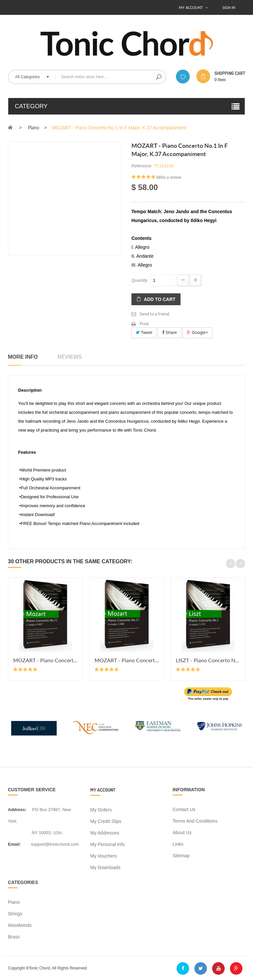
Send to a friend (154, 314)
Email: (14, 844)
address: (17, 810)
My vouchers (104, 856)
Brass (14, 937)
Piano (14, 902)
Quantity (139, 280)
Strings (15, 914)
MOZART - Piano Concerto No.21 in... (45, 660)
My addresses (105, 833)
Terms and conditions (195, 821)
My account (103, 790)
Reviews (70, 357)
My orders (101, 810)
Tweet (144, 332)
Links (178, 844)
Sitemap (181, 856)
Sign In (229, 7)
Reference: (142, 166)
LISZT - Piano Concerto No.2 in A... (208, 660)
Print (144, 324)
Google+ (197, 332)
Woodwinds (20, 925)
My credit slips (106, 821)
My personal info (108, 844)
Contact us (184, 809)
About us (182, 833)
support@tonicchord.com (55, 844)
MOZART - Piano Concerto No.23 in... (127, 660)
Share (169, 332)
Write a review (169, 177)
